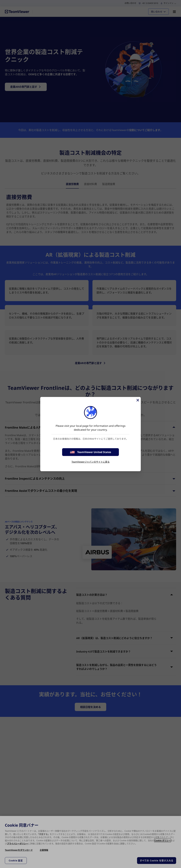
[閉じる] (138, 400)
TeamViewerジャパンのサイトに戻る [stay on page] (91, 462)
